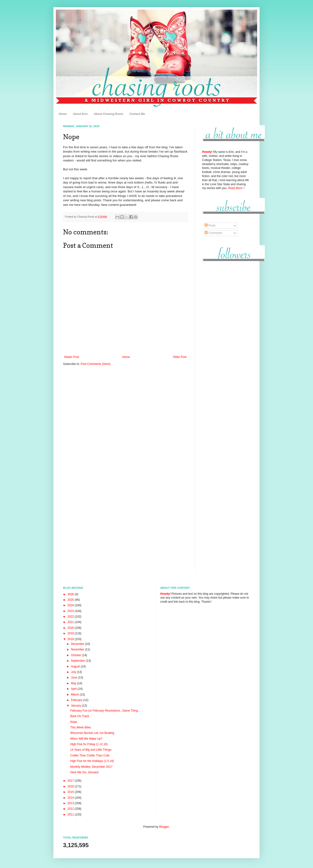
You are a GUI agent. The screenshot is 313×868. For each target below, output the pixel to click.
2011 (71, 814)
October (76, 655)
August (76, 666)
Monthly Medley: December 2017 (91, 767)
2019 (71, 633)
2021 (71, 622)
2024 (71, 605)
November (78, 649)
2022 (71, 617)
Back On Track (80, 716)
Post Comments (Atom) (96, 364)
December (78, 644)
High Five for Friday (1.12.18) (89, 744)
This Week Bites (81, 727)
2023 (71, 611)
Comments (213, 233)
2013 (71, 803)
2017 (71, 781)
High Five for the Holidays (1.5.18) (92, 761)
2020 (71, 628)
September (78, 661)
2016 (71, 786)
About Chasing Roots (109, 114)
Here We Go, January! (84, 772)
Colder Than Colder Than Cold (90, 755)
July (74, 672)
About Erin (80, 114)
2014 (71, 798)
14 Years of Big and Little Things (91, 750)
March (75, 695)
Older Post (180, 357)
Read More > (237, 188)
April (74, 689)
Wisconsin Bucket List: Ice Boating (92, 733)
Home (63, 114)
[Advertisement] (226, 338)
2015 (71, 792)
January (76, 706)
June (74, 678)
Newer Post (72, 357)
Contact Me (137, 114)
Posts (210, 226)
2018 (71, 639)
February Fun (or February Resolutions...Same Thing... (105, 711)
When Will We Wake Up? (86, 739)
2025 (71, 600)
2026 (71, 594)
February (77, 700)
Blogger (164, 827)
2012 (71, 809)
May (74, 683)
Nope (74, 722)
